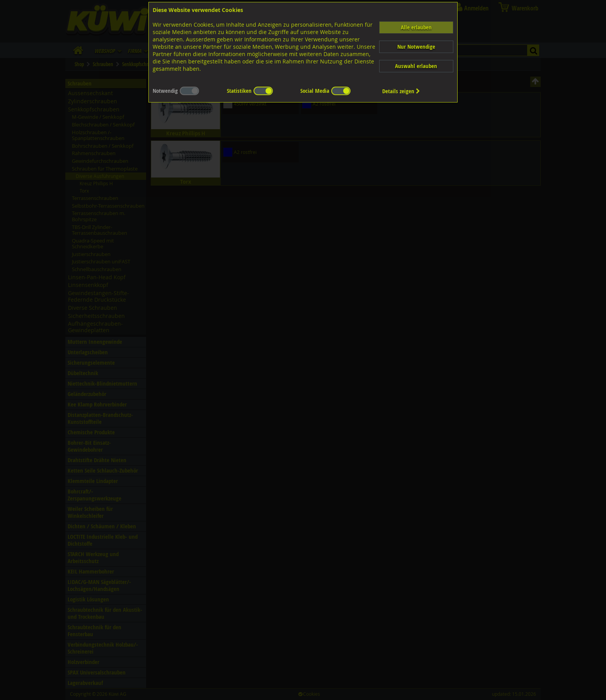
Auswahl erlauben (416, 66)
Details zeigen (401, 91)
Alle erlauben (416, 27)
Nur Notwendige (416, 47)
